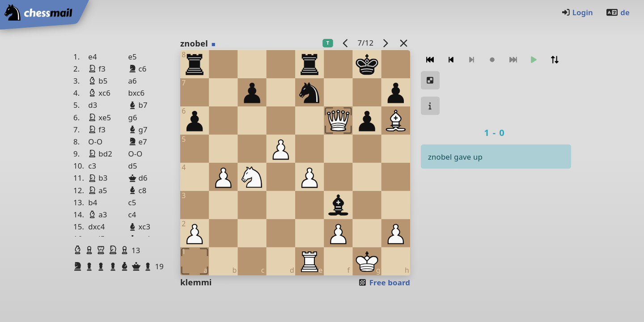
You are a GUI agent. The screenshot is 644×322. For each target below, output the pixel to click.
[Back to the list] (404, 43)
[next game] (386, 43)
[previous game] (346, 43)
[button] (79, 250)
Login (577, 12)
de (618, 12)
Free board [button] (384, 282)
